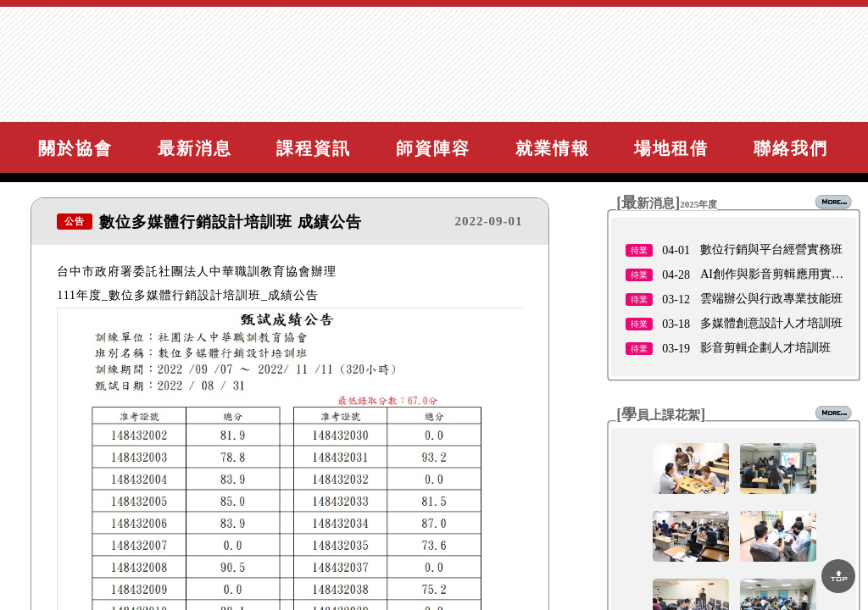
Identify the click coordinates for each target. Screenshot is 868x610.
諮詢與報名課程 (798, 95)
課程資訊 (314, 148)
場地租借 (671, 148)
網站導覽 (821, 64)
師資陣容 (433, 148)
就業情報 (553, 148)
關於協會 (75, 148)
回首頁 (829, 33)
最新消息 (195, 148)
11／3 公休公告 (740, 326)
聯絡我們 (791, 148)
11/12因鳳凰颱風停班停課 (767, 277)
